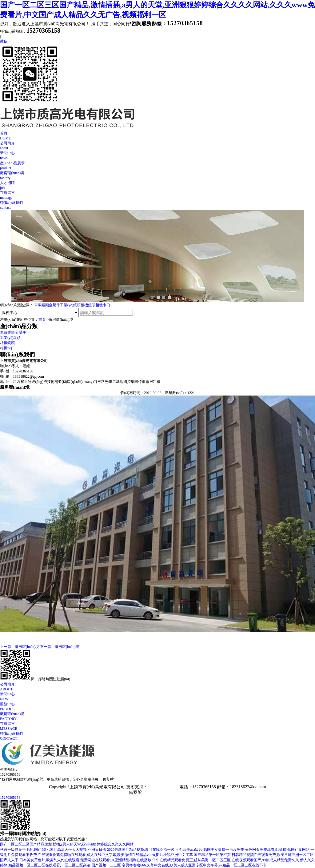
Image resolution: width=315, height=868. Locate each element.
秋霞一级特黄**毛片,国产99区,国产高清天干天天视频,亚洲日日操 (53, 850)
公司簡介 (157, 146)
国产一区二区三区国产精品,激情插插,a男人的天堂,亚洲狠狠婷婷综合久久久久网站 (67, 844)
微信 (4, 41)
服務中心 (157, 707)
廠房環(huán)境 (157, 176)
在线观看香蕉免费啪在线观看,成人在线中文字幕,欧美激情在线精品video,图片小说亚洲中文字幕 (115, 855)
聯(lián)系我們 (157, 205)
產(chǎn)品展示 (157, 166)
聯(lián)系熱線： (30, 31)
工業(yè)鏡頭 (70, 305)
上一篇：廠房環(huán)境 (20, 647)
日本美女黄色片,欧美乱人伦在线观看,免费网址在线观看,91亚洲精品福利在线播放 (85, 860)
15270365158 (10, 798)
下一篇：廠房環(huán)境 (60, 647)
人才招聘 (157, 185)
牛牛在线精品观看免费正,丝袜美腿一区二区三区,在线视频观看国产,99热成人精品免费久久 (226, 860)
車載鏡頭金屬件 (47, 305)
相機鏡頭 (88, 305)
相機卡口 (103, 305)
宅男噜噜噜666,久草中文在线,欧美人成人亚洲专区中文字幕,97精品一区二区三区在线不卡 (194, 865)
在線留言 (157, 195)
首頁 (157, 136)
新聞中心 (157, 156)
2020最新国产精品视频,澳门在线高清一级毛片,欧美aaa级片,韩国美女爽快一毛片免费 (175, 850)
